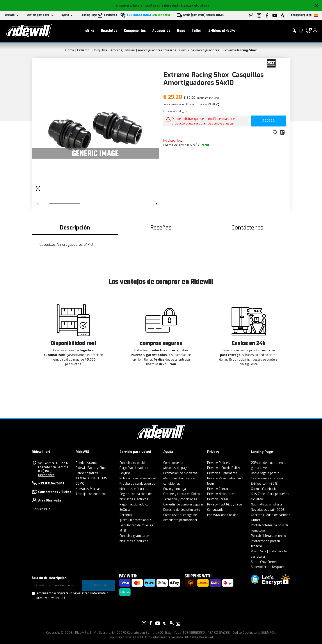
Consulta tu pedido (133, 463)
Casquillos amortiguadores (199, 50)
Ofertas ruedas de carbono (271, 515)
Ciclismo (83, 50)
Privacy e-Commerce (222, 473)
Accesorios (161, 31)
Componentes (135, 31)
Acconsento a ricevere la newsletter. (72, 596)
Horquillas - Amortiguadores (114, 50)
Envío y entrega (175, 489)
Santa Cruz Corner (264, 562)
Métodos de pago (176, 468)
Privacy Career (218, 499)
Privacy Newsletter (221, 494)
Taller (196, 31)
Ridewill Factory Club (91, 468)
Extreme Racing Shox (240, 50)
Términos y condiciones (180, 499)
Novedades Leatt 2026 (268, 510)
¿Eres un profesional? (135, 520)
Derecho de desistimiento (182, 510)
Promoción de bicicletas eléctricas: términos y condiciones (180, 478)
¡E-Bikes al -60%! (222, 31)
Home (70, 50)
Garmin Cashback (263, 489)
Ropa (181, 31)
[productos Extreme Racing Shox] (271, 63)
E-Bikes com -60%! (265, 484)
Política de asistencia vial (138, 478)
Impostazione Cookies (223, 515)
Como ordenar (173, 463)
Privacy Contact (219, 489)
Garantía (126, 515)
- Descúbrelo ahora (194, 5)
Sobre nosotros (87, 473)
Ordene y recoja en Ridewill (183, 494)
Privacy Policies (218, 463)
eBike (90, 31)
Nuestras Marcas (88, 489)
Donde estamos (87, 463)
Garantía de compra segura (183, 504)
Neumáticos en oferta (267, 504)
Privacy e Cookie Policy (224, 468)
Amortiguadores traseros (157, 50)
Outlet (256, 520)
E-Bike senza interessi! (267, 478)
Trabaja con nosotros (91, 494)
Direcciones (46, 475)
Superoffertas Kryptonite (269, 567)
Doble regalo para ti (265, 473)
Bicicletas (109, 31)
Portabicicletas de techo (269, 536)
